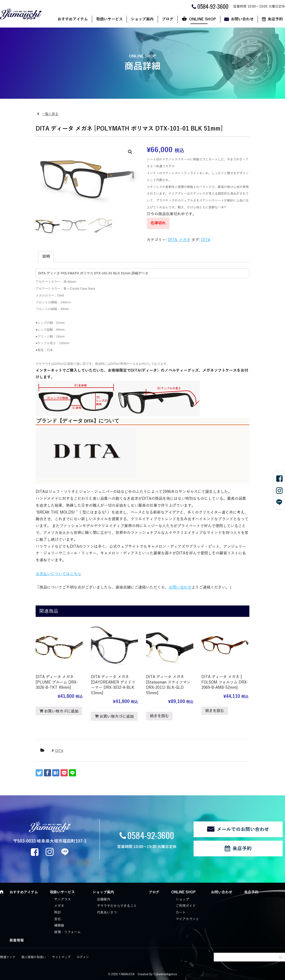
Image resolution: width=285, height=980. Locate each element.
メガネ (185, 240)
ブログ (168, 19)
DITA (172, 240)
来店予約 (242, 849)
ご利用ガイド (186, 906)
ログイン (83, 957)
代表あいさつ (107, 912)
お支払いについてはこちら (58, 574)
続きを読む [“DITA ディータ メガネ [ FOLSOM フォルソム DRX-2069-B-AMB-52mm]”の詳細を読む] (215, 711)
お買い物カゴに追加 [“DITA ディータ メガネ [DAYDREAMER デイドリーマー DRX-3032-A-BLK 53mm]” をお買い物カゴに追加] (117, 717)
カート (181, 912)
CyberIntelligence (165, 974)
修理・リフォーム (67, 932)
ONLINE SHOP (203, 19)
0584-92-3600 (151, 835)
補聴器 (59, 926)
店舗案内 (104, 899)
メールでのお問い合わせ (243, 829)
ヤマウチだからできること (117, 906)
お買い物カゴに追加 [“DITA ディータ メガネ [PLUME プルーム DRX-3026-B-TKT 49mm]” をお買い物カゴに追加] (61, 711)
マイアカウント (187, 919)
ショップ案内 (142, 19)
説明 (46, 257)
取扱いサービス (109, 19)
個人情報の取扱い (34, 957)
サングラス (62, 899)
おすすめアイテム (73, 19)
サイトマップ (61, 957)
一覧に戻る (50, 114)
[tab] (46, 257)
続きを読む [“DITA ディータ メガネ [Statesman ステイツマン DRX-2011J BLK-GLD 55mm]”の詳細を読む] (159, 716)
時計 (57, 912)
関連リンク (8, 957)
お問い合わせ (242, 19)
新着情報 (17, 940)
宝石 (57, 919)
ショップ (182, 899)
